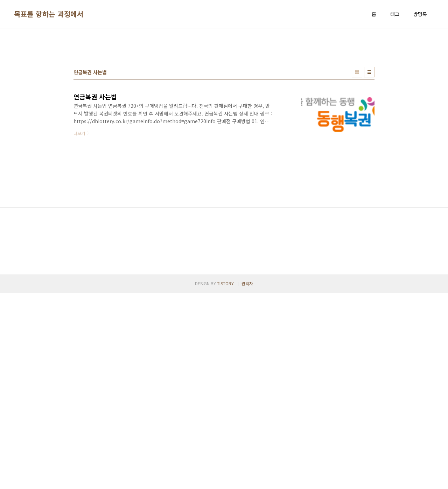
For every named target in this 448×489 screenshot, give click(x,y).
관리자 (247, 479)
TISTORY (225, 479)
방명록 (420, 14)
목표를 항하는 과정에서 (49, 14)
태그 (395, 14)
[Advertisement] (224, 88)
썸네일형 (357, 170)
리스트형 (369, 170)
